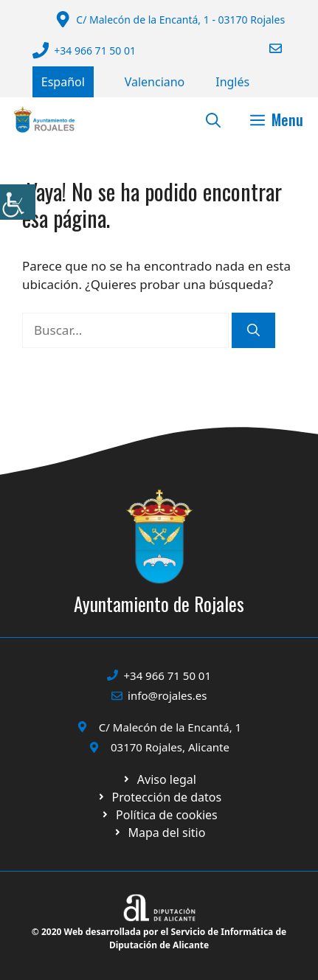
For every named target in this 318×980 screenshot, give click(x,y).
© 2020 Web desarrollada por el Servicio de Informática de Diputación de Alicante (159, 938)
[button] (213, 119)
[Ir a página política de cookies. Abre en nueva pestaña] (159, 797)
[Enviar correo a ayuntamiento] (266, 48)
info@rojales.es (167, 695)
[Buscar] (253, 330)
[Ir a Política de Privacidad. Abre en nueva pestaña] (159, 779)
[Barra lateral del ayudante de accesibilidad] (18, 202)
